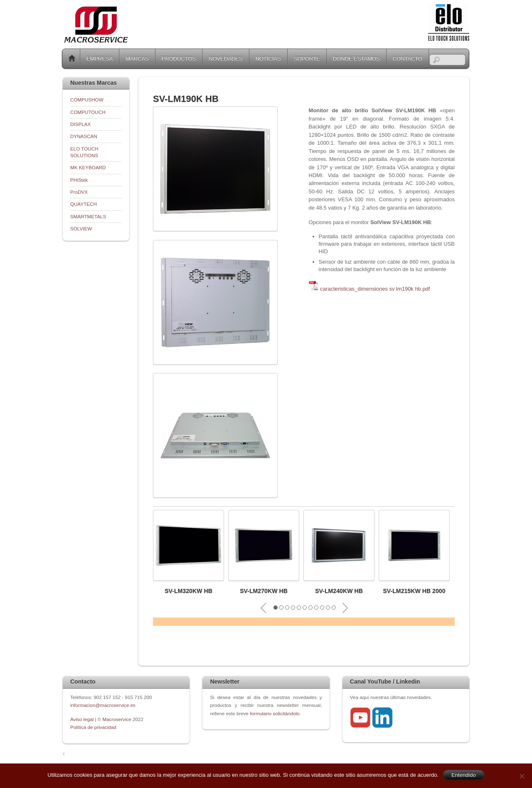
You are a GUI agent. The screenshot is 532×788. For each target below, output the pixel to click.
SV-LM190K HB (186, 99)
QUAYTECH (84, 204)
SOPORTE (307, 58)
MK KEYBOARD (88, 167)
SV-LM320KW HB (188, 591)
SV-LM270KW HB (264, 591)
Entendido (464, 775)
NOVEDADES (225, 58)
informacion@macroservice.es (103, 705)
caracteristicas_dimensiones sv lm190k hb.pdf (375, 289)
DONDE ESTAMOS (356, 58)
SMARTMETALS (88, 216)
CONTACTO (408, 58)
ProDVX (79, 192)
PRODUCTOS (179, 58)
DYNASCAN (84, 136)
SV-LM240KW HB (339, 591)
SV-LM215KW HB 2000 (414, 591)
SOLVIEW (81, 228)
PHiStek (79, 180)
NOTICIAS (268, 58)
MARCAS (137, 58)
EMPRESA (100, 58)
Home (72, 59)
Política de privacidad (93, 727)
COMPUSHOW (87, 100)
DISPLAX (80, 124)
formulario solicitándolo (275, 713)
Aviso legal (83, 719)
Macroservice (117, 719)
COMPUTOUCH (88, 112)
